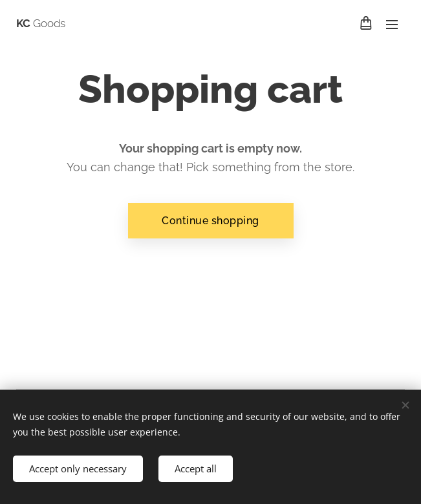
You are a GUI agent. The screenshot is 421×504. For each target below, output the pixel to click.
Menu (392, 25)
